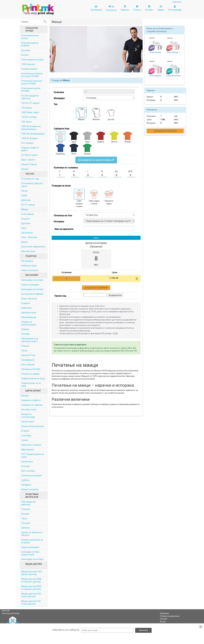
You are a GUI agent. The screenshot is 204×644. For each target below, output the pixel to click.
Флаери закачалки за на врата (32, 541)
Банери (25, 396)
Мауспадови (28, 450)
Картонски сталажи (31, 445)
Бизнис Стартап (29, 164)
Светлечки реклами (31, 476)
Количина (59, 92)
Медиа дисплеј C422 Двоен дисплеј (32, 573)
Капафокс (26, 485)
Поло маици (27, 214)
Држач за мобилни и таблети (32, 534)
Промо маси (28, 422)
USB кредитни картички (28, 503)
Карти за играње (30, 270)
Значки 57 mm (28, 355)
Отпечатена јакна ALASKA (30, 44)
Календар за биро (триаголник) (30, 553)
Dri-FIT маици (28, 205)
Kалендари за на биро (32, 559)
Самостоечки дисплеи (33, 426)
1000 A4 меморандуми (33, 134)
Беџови (25, 514)
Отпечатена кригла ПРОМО (31, 90)
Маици (25, 209)
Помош (137, 8)
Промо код (60, 296)
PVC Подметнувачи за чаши (33, 456)
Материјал (59, 98)
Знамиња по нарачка (32, 405)
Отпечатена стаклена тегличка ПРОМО (32, 75)
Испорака (59, 222)
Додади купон (115, 295)
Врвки (24, 242)
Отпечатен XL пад (30, 179)
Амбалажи (27, 308)
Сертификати (28, 360)
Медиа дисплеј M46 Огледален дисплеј (31, 580)
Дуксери (26, 50)
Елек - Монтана (29, 237)
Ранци (24, 191)
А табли (25, 431)
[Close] (201, 627)
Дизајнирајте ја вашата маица (96, 160)
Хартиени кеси (29, 313)
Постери (25, 334)
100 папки (26, 122)
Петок (96, 253)
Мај (96, 265)
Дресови (26, 200)
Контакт (149, 8)
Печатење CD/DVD (31, 369)
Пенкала (26, 523)
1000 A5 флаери (29, 138)
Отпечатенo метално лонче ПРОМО (32, 82)
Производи (96, 8)
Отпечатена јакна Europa (30, 37)
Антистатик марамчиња (33, 247)
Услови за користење (170, 616)
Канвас (25, 169)
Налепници (27, 462)
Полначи (26, 509)
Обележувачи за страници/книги (30, 340)
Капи (24, 228)
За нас (163, 622)
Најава (161, 8)
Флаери (25, 329)
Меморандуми (29, 317)
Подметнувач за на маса (31, 385)
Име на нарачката (64, 229)
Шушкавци (27, 233)
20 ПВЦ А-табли (29, 155)
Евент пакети (28, 160)
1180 (163, 120)
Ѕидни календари (30, 285)
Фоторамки (27, 261)
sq (180, 2)
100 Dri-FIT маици (30, 103)
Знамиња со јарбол (31, 400)
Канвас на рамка (30, 489)
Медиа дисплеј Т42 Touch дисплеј (31, 602)
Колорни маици (29, 69)
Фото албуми (28, 365)
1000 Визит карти (30, 112)
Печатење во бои (63, 215)
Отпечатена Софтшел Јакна (32, 185)
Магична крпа (28, 251)
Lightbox (25, 480)
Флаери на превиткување (29, 323)
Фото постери (28, 471)
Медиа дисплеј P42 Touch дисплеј (31, 595)
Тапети (25, 440)
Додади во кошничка (96, 288)
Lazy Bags (26, 436)
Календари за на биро (32, 280)
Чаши (24, 518)
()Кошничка (111, 8)
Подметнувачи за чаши (33, 379)
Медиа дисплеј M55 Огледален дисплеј (31, 588)
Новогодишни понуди (32, 60)
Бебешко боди (29, 266)
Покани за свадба (30, 374)
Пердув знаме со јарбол (30, 149)
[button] (57, 49)
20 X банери (27, 143)
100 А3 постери (29, 117)
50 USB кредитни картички (30, 97)
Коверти (26, 303)
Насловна (164, 613)
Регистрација (175, 8)
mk (173, 2)
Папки (24, 351)
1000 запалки (28, 64)
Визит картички (29, 299)
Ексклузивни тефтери (32, 294)
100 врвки (27, 108)
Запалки (25, 528)
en (177, 2)
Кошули (25, 219)
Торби (24, 195)
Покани (25, 346)
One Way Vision (29, 410)
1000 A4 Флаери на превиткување (31, 128)
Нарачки (125, 8)
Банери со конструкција (28, 416)
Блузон (25, 55)
